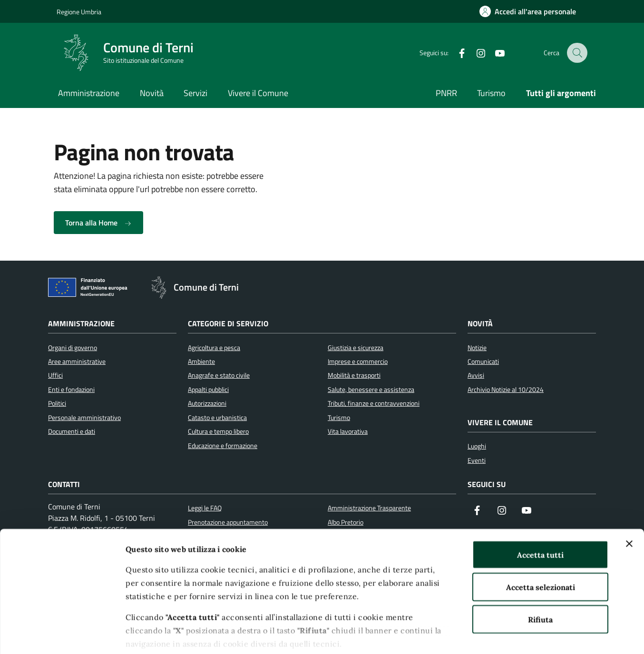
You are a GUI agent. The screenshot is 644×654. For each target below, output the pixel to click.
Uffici (55, 375)
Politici (57, 403)
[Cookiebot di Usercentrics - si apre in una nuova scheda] (62, 635)
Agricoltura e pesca (214, 348)
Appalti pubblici (208, 390)
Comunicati (483, 361)
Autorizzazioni (207, 403)
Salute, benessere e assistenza (371, 390)
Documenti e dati (72, 431)
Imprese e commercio (358, 361)
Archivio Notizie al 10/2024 (506, 390)
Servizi (195, 93)
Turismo (491, 93)
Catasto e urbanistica (217, 418)
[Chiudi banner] (629, 489)
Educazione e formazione (223, 446)
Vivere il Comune (258, 93)
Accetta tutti (540, 500)
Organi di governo (73, 348)
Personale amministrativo (84, 418)
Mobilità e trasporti (354, 375)
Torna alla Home (98, 223)
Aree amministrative (77, 361)
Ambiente (201, 361)
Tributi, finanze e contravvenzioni (374, 403)
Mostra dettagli (527, 635)
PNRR (446, 93)
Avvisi (476, 375)
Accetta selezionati (541, 533)
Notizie (477, 348)
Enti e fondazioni (71, 390)
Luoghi (477, 446)
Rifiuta (540, 565)
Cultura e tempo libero (218, 431)
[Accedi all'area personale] (528, 11)
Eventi (477, 460)
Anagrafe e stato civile (219, 375)
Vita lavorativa (348, 431)
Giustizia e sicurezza (356, 348)
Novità (152, 93)
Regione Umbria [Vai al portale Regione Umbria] (79, 12)
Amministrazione (89, 93)
